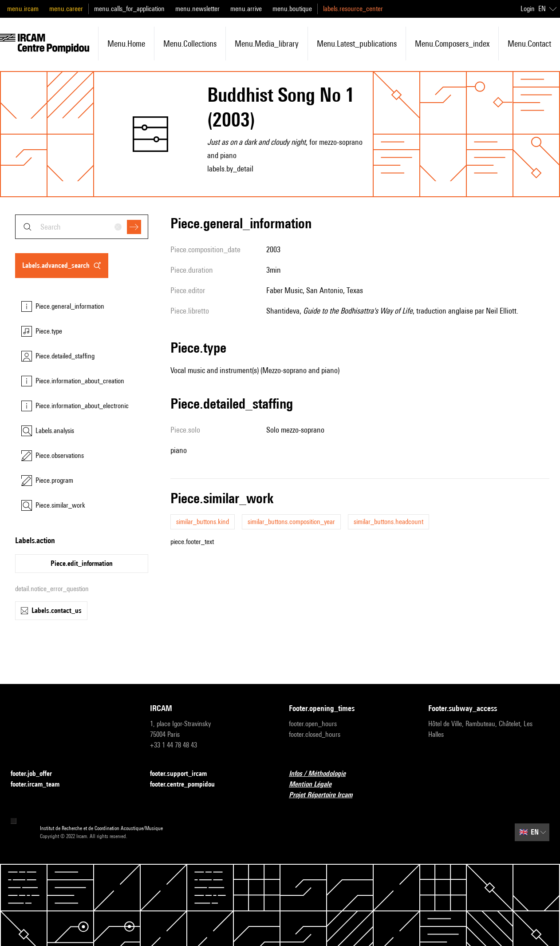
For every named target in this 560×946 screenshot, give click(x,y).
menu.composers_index (452, 44)
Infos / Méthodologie (323, 774)
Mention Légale (315, 785)
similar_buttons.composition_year (291, 522)
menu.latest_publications (357, 44)
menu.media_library (267, 44)
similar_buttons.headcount (388, 522)
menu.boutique (292, 9)
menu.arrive (246, 9)
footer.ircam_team (40, 785)
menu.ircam (23, 9)
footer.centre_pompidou (188, 785)
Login (528, 9)
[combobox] (82, 227)
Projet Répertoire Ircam (326, 795)
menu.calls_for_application (129, 9)
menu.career (66, 9)
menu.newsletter (197, 9)
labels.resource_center (353, 9)
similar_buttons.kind (203, 522)
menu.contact (529, 44)
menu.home (126, 44)
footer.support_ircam (184, 774)
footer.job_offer (37, 774)
